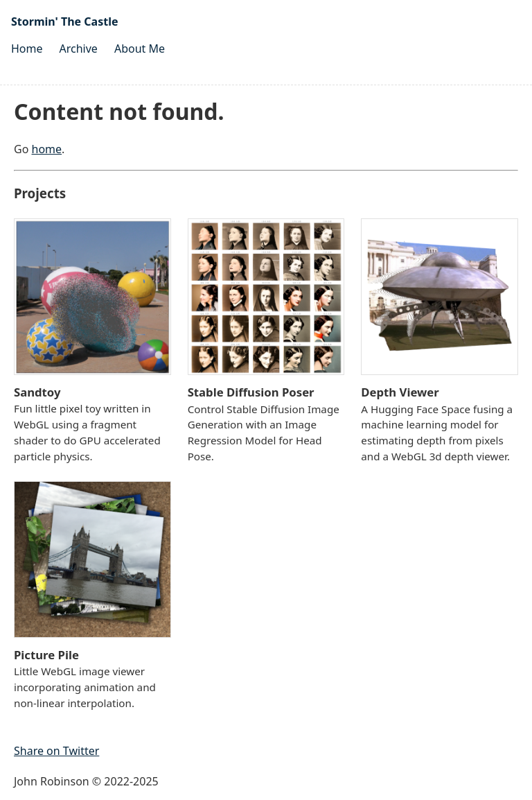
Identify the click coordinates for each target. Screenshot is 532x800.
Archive (79, 49)
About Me (140, 49)
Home (27, 49)
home (47, 149)
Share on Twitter (56, 751)
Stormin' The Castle (64, 21)
